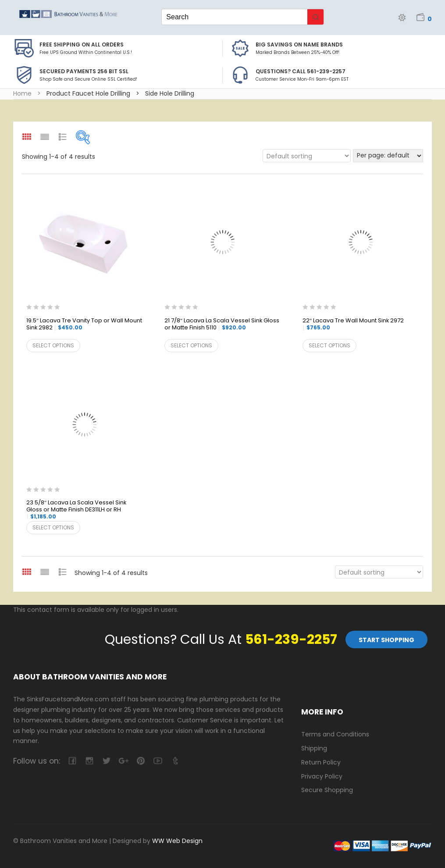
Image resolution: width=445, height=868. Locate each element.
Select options (53, 345)
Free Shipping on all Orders (82, 45)
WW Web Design (177, 841)
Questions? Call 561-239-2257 (301, 71)
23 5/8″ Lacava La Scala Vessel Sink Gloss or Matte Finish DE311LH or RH (76, 510)
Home (22, 93)
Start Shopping (386, 640)
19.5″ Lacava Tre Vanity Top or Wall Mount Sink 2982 (84, 324)
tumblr (175, 761)
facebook (72, 761)
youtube (158, 761)
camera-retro (89, 761)
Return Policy (321, 762)
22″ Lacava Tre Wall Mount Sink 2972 (353, 324)
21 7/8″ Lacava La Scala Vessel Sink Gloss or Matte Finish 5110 (222, 324)
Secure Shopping (327, 790)
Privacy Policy (322, 776)
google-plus (123, 761)
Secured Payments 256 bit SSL (84, 71)
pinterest (141, 761)
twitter (106, 761)
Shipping (314, 748)
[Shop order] (307, 156)
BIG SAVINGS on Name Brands (299, 45)
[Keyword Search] (234, 17)
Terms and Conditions (335, 734)
